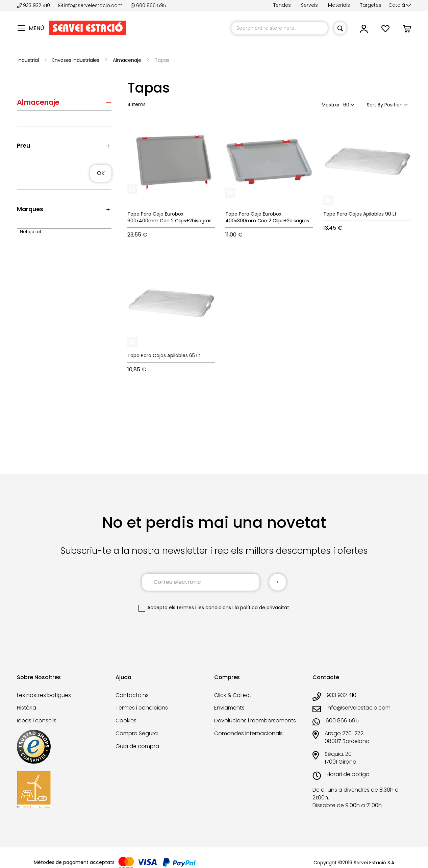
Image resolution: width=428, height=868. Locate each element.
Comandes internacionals (248, 733)
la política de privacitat (262, 607)
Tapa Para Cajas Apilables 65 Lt (164, 355)
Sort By (375, 105)
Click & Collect (233, 695)
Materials (339, 5)
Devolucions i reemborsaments (255, 721)
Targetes (371, 5)
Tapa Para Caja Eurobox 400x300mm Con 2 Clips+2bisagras (267, 217)
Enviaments (229, 708)
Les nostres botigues (44, 695)
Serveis (309, 5)
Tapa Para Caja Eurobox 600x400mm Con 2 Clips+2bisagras (169, 217)
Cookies (126, 721)
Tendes (282, 5)
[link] (364, 31)
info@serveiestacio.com (90, 5)
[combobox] (280, 28)
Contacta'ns (132, 695)
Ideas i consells (37, 721)
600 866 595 (148, 5)
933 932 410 (34, 5)
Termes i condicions (142, 708)
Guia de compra (137, 746)
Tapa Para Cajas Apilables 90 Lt (360, 214)
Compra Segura (137, 733)
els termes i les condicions (200, 607)
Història (27, 708)
